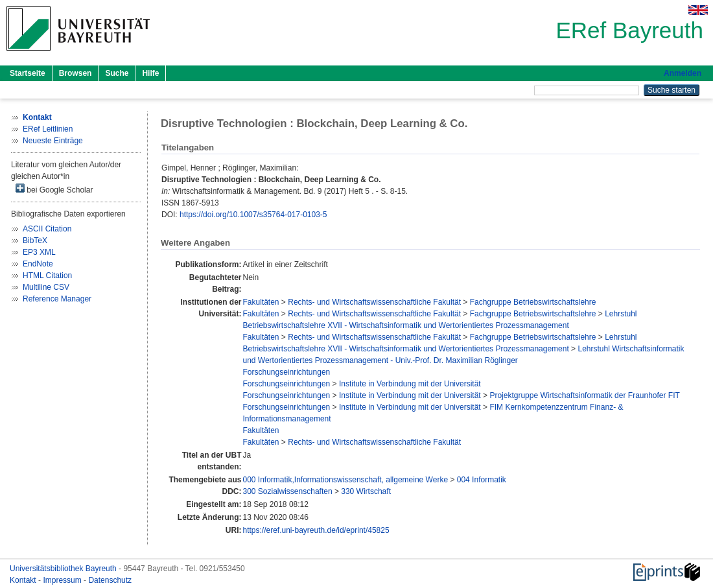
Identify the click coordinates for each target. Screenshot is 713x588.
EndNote (38, 264)
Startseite (28, 73)
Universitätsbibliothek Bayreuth (64, 569)
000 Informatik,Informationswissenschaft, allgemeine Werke (345, 480)
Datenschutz (110, 580)
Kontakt (24, 580)
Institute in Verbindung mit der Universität (410, 384)
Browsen (76, 73)
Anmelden (683, 73)
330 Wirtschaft (366, 491)
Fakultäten (261, 302)
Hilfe (150, 73)
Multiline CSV (46, 287)
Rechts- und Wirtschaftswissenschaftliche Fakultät (374, 302)
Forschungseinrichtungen (286, 372)
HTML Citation (47, 276)
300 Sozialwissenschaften (287, 491)
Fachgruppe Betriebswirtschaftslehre (533, 302)
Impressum (63, 580)
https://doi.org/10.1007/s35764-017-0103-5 (253, 215)
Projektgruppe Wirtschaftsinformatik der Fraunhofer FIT (584, 395)
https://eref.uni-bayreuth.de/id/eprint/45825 (316, 530)
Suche (117, 73)
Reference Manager (57, 299)
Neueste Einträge (53, 141)
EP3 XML (39, 252)
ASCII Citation (47, 229)
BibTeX (35, 241)
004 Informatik (482, 480)
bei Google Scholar (54, 189)
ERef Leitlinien (48, 129)
